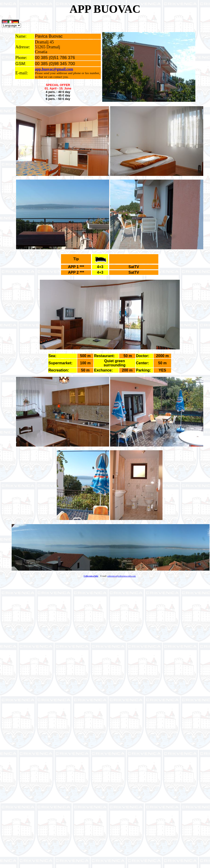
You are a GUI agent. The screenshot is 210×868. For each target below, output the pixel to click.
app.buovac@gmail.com (54, 69)
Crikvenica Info (91, 576)
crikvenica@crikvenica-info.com (122, 576)
